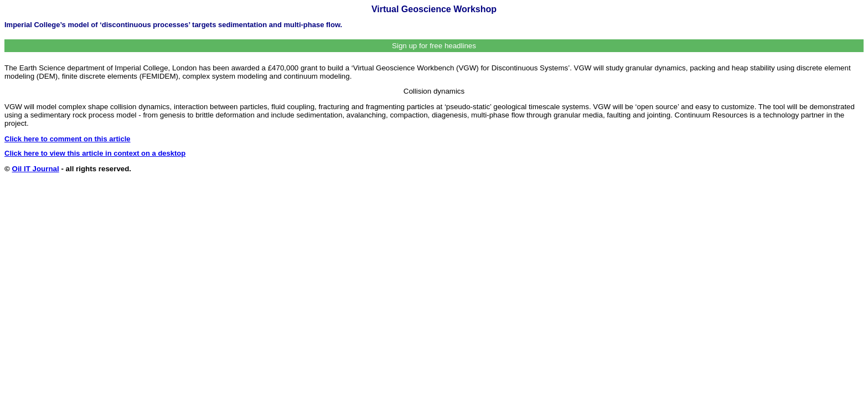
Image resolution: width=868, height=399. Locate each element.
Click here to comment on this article (68, 139)
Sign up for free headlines (434, 46)
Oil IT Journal (36, 169)
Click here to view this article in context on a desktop (95, 153)
